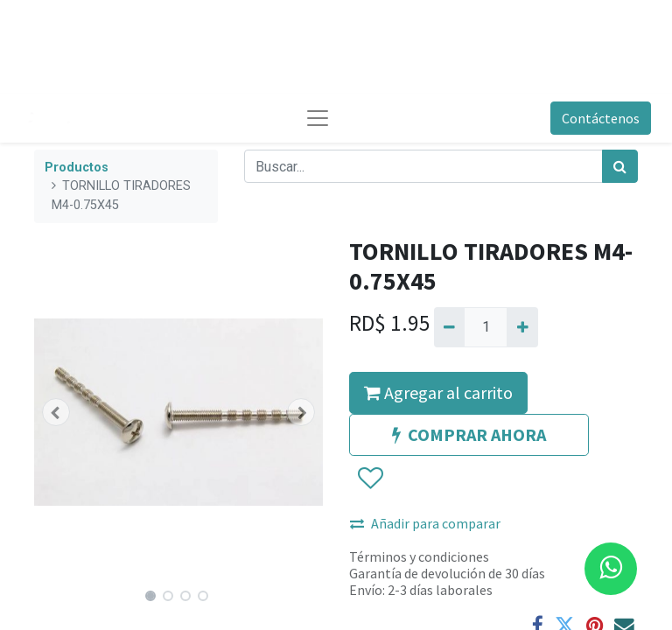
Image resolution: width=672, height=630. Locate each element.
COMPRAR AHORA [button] (469, 434)
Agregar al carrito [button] (438, 392)
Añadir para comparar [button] (425, 523)
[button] (56, 412)
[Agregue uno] (522, 327)
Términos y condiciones (419, 556)
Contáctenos (601, 118)
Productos (77, 168)
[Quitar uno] (449, 327)
